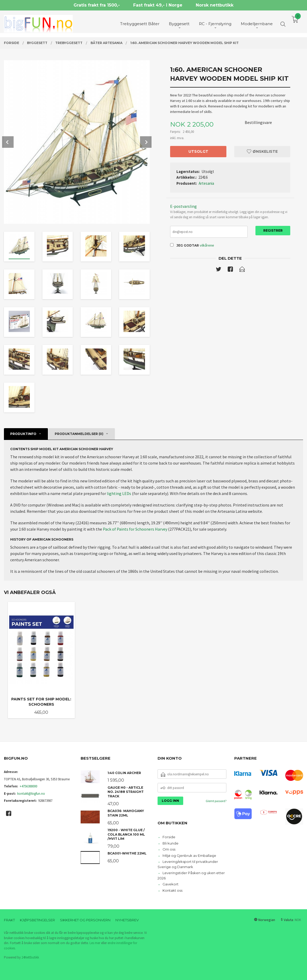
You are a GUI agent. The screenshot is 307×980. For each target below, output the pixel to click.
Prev (8, 142)
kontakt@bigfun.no (31, 794)
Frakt (9, 920)
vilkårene (207, 245)
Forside (169, 837)
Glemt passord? (216, 801)
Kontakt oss (172, 890)
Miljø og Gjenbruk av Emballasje (189, 856)
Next (146, 142)
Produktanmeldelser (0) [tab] (79, 434)
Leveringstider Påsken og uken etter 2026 (191, 875)
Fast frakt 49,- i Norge (158, 5)
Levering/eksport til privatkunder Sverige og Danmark (188, 864)
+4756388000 (28, 786)
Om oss (169, 849)
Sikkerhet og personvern (85, 920)
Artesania (206, 183)
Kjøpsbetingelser (37, 920)
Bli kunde (171, 843)
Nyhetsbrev (127, 920)
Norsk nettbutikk (215, 5)
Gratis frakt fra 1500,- (97, 5)
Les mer (95, 943)
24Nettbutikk (30, 957)
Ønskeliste (262, 151)
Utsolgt (198, 151)
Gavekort (171, 884)
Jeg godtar (188, 245)
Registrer (273, 230)
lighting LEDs (119, 493)
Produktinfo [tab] (23, 434)
